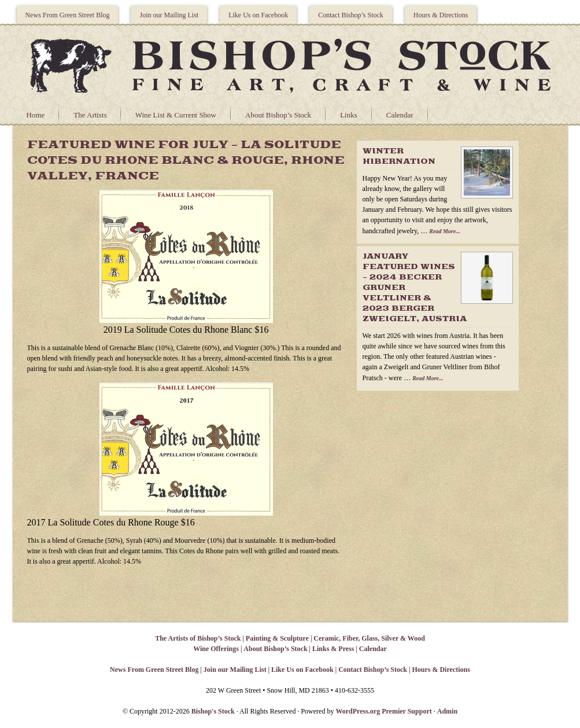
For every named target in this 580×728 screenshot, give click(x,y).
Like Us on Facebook (258, 15)
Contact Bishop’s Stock (351, 15)
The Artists (90, 115)
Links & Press (333, 649)
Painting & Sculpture (277, 638)
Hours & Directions (441, 15)
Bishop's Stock (213, 711)
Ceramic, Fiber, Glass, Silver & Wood (369, 638)
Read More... (444, 231)
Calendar (400, 115)
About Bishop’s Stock (278, 115)
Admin (447, 711)
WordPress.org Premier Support (383, 711)
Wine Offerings (216, 649)
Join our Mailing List (169, 15)
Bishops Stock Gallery (290, 64)
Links (349, 115)
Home (36, 115)
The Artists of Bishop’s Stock (198, 638)
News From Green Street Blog (68, 15)
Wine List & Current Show (176, 115)
